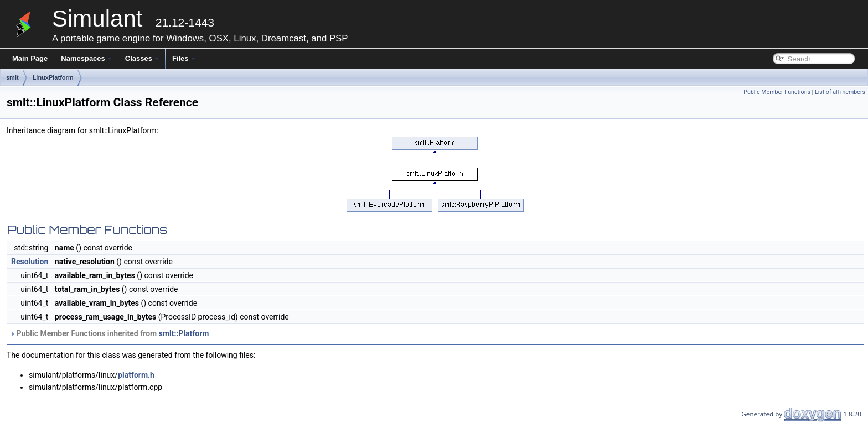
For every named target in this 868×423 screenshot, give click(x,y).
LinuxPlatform (53, 77)
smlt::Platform (184, 333)
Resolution (30, 262)
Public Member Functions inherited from (109, 333)
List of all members (840, 92)
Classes (142, 58)
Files (184, 58)
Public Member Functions (777, 92)
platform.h (136, 375)
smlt (12, 77)
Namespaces (86, 58)
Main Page (30, 58)
